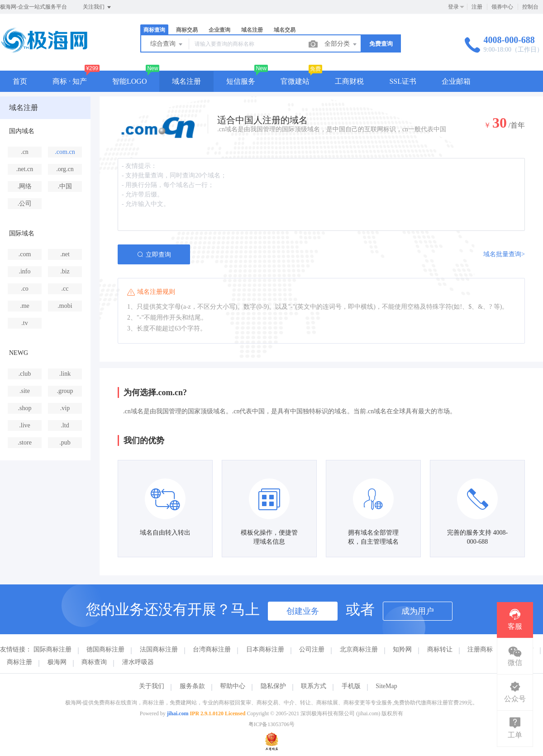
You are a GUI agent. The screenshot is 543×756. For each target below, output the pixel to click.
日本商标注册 (265, 649)
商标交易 (187, 30)
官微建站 (295, 81)
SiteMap (386, 686)
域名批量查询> (504, 254)
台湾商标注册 (212, 649)
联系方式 (314, 686)
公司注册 (312, 649)
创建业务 (303, 611)
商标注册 (19, 662)
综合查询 (167, 44)
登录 (453, 7)
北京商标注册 (359, 649)
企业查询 (219, 30)
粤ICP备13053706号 (272, 724)
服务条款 (192, 686)
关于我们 (152, 686)
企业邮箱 (456, 81)
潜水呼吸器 (138, 662)
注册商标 (480, 649)
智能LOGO (129, 81)
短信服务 (241, 81)
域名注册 (252, 30)
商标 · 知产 (70, 81)
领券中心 (502, 7)
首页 (20, 81)
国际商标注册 (52, 649)
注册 (477, 7)
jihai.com (178, 713)
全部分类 (341, 44)
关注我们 (98, 7)
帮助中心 (233, 686)
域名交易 (285, 30)
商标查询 (154, 30)
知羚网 (402, 649)
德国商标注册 (105, 649)
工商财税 (349, 81)
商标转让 (440, 649)
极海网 (57, 662)
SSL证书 (403, 81)
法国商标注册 (159, 649)
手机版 (351, 686)
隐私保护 (273, 686)
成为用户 (418, 611)
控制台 (530, 7)
